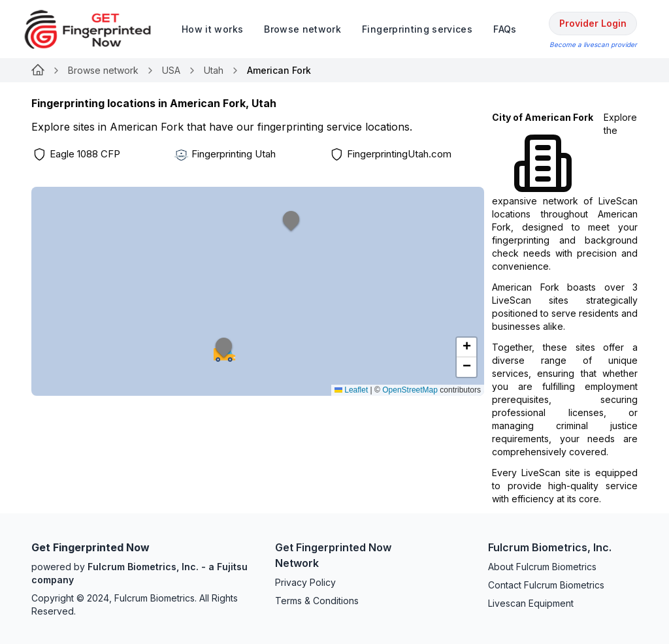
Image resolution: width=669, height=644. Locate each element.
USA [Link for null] (171, 70)
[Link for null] (38, 71)
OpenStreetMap (410, 390)
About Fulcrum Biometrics (542, 567)
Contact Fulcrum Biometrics (546, 585)
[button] (291, 228)
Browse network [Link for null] (103, 70)
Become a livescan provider (593, 44)
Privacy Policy (305, 582)
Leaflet (351, 390)
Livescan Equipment (531, 603)
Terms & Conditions (317, 601)
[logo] (97, 29)
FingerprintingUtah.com (399, 154)
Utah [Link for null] (214, 70)
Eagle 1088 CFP (85, 154)
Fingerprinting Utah (234, 154)
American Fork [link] (279, 70)
